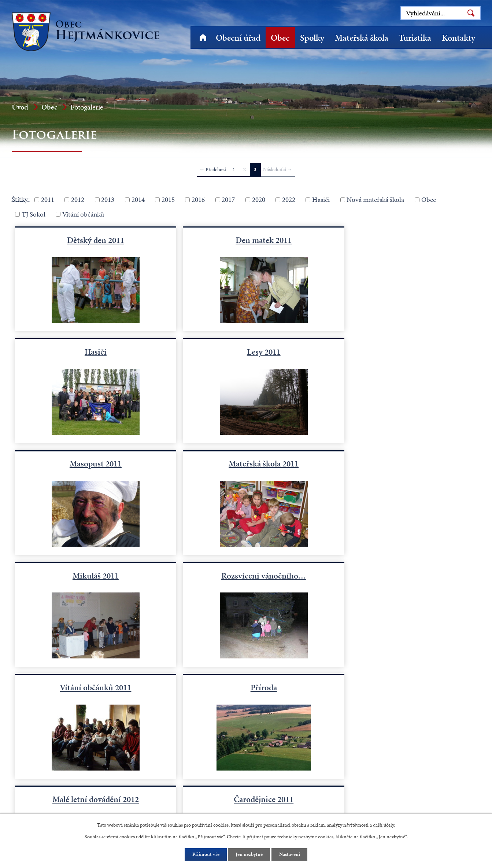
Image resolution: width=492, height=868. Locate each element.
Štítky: (21, 199)
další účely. (384, 825)
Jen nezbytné (249, 855)
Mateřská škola (362, 38)
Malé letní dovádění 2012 (246, 575)
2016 (198, 200)
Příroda (90, 575)
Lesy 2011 (90, 351)
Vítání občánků (83, 214)
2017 (228, 200)
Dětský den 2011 (90, 240)
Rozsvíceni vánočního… (246, 463)
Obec (280, 38)
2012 (78, 200)
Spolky (312, 38)
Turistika (415, 38)
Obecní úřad (238, 38)
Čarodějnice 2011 (402, 575)
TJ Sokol (34, 214)
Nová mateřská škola (375, 200)
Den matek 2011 (246, 240)
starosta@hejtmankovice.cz (138, 795)
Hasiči (321, 200)
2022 (289, 200)
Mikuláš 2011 (90, 463)
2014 (138, 200)
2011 (48, 200)
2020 (259, 200)
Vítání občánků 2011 (402, 463)
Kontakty (458, 38)
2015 (168, 200)
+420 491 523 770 (48, 795)
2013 (108, 200)
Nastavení (290, 855)
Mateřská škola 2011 (402, 351)
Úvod (203, 38)
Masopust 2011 (246, 351)
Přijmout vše (206, 855)
